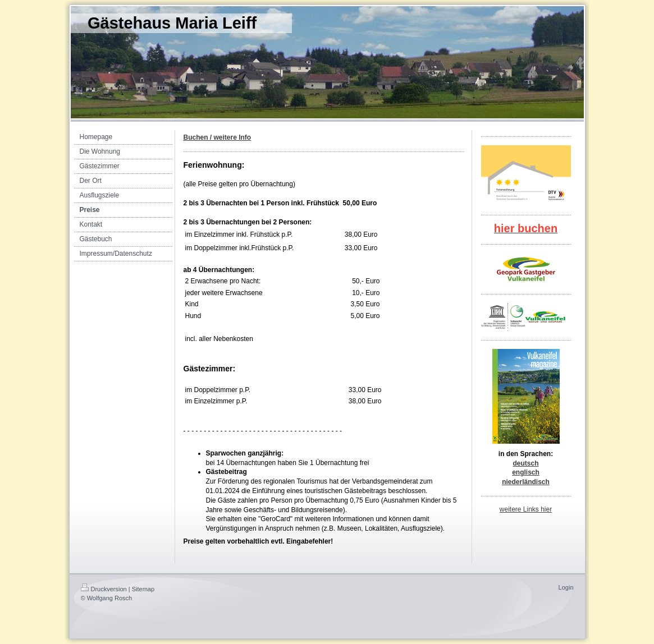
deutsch (525, 463)
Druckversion (104, 589)
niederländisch (526, 482)
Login (566, 587)
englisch (526, 472)
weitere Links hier (526, 509)
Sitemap (143, 589)
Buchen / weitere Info (218, 137)
